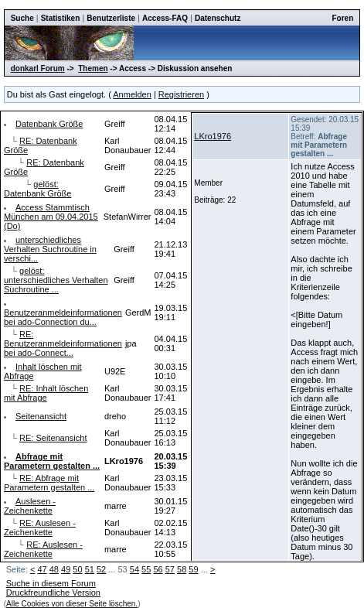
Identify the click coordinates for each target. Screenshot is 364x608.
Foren (343, 18)
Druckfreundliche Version (53, 593)
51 (90, 569)
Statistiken (61, 18)
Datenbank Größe (49, 124)
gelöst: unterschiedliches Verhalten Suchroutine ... (56, 280)
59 (193, 569)
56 (158, 569)
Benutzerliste (111, 18)
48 (54, 569)
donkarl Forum (38, 68)
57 (170, 569)
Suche (22, 18)
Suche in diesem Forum (51, 583)
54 (134, 569)
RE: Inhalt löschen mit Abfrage (46, 393)
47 (42, 569)
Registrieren (181, 94)
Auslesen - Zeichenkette (30, 506)
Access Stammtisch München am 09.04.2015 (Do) (51, 217)
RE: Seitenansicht (53, 438)
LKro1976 (213, 136)
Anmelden (132, 94)
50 (77, 569)
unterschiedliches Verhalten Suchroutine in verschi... (50, 249)
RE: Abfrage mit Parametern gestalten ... (49, 483)
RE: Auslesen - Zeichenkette (40, 528)
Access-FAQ (165, 18)
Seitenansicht (41, 416)
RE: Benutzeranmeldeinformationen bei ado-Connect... (63, 343)
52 (101, 569)
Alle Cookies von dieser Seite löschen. (72, 604)
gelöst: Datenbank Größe (37, 189)
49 (66, 569)
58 (182, 569)
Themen (93, 68)
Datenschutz (218, 18)
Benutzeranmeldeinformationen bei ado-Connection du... (63, 317)
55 (146, 569)
